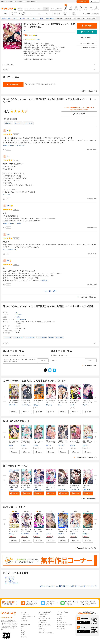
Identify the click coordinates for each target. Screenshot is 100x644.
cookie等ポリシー (62, 627)
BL (31, 14)
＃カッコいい (28, 123)
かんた (9, 234)
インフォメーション (44, 627)
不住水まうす (31, 405)
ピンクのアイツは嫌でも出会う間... (50, 487)
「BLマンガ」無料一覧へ (89, 499)
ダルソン (64, 490)
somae (48, 490)
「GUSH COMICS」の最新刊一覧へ (86, 457)
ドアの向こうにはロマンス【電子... (87, 402)
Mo (8, 130)
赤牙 (10, 405)
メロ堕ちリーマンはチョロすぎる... (63, 402)
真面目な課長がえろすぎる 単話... (26, 402)
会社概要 (60, 614)
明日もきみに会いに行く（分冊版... (50, 443)
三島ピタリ (61, 445)
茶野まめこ (49, 405)
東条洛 (23, 534)
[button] (14, 412)
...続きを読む (44, 280)
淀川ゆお (11, 445)
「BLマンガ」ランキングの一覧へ (87, 548)
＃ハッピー (18, 123)
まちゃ (9, 206)
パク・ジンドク (75, 490)
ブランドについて (62, 616)
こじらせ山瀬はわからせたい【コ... (75, 531)
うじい (60, 405)
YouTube (24, 635)
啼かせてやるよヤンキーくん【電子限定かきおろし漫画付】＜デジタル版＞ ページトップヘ (69, 586)
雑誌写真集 (74, 14)
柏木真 (72, 405)
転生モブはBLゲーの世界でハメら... (63, 531)
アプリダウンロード (44, 618)
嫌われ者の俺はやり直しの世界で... (14, 402)
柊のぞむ (26, 30)
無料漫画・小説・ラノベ (28, 616)
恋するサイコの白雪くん (87, 486)
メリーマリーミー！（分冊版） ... (38, 443)
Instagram (24, 631)
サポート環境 (43, 623)
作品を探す (42, 616)
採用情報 (60, 618)
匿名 (8, 261)
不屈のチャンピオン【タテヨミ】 (75, 487)
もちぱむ (24, 445)
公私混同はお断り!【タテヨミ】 (14, 486)
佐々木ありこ (37, 490)
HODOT (11, 490)
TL (40, 14)
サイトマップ (61, 629)
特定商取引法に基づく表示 (65, 625)
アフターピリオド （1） (38, 401)
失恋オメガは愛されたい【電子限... (50, 402)
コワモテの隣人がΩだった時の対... (38, 531)
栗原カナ (73, 445)
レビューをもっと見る (50, 291)
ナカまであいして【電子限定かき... (14, 531)
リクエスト (42, 631)
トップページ (25, 614)
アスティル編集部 (31, 534)
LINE (23, 627)
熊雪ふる (48, 445)
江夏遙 (84, 490)
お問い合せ (42, 629)
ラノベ (48, 14)
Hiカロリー (86, 405)
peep (89, 490)
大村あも (36, 445)
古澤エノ (15, 405)
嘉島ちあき (37, 405)
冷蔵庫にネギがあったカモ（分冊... (63, 443)
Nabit (59, 490)
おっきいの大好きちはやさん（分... (14, 443)
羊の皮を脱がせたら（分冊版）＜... (26, 443)
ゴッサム (24, 405)
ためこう (48, 534)
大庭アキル (61, 534)
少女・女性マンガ (22, 14)
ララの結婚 (49, 530)
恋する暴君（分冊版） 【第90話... (87, 443)
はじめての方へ (87, 14)
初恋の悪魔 (61, 485)
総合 (5, 14)
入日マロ (73, 534)
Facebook (24, 637)
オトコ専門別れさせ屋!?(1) (75, 401)
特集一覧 (24, 618)
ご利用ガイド (96, 14)
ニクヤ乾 (36, 534)
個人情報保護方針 (62, 623)
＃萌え (19, 223)
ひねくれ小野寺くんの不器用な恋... (75, 443)
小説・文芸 (57, 14)
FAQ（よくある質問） (45, 625)
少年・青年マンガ (14, 14)
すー (8, 156)
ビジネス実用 (65, 14)
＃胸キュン (8, 123)
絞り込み (21, 9)
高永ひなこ (86, 445)
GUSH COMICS (21, 319)
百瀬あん (11, 534)
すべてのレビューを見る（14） (88, 297)
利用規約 (60, 620)
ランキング (24, 620)
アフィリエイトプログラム (46, 633)
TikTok (23, 633)
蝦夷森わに (86, 534)
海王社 (18, 317)
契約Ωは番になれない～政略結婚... (26, 530)
